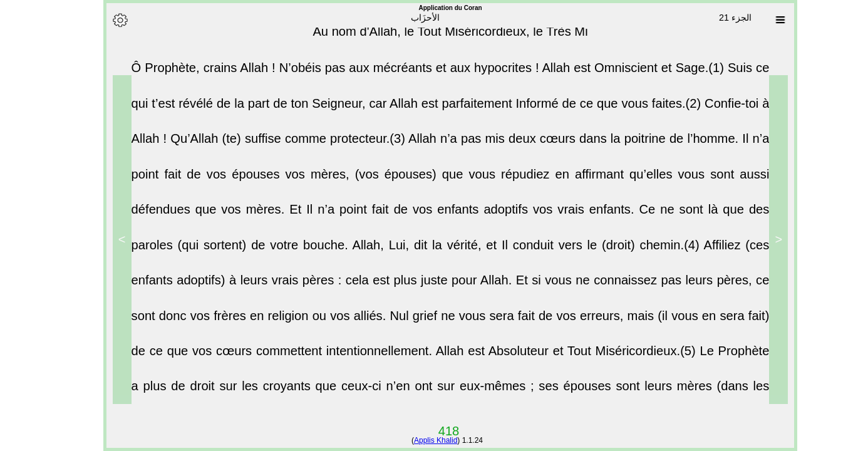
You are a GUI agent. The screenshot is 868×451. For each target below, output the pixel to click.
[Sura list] (764, 20)
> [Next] (106, 239)
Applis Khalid (419, 440)
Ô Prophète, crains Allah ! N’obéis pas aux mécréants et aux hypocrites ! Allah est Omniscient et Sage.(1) (413, 75)
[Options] (104, 20)
